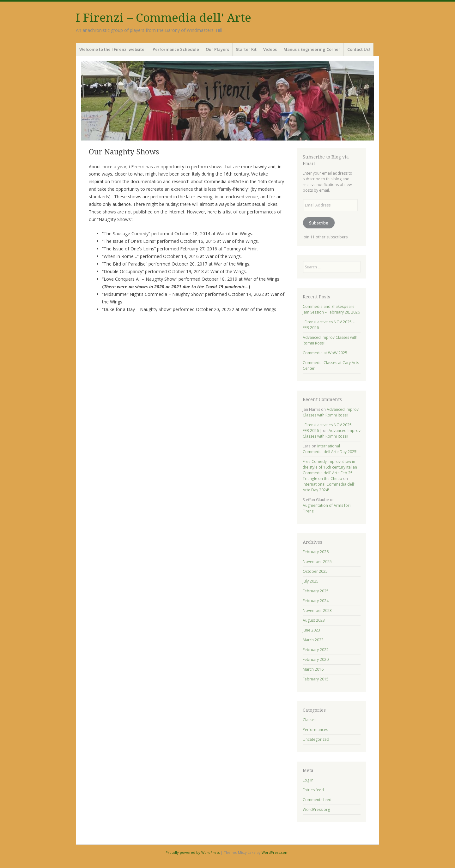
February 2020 (316, 659)
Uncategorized (316, 739)
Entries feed (313, 790)
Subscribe (319, 223)
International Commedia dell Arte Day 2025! (330, 449)
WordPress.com (275, 852)
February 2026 (316, 552)
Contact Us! (359, 49)
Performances (315, 730)
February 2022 (316, 650)
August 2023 (314, 620)
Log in (308, 780)
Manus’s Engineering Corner (312, 49)
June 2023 (311, 630)
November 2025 (317, 562)
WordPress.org (316, 809)
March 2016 (313, 669)
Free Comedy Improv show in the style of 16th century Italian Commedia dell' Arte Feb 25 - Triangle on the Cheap (330, 470)
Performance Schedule (176, 49)
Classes (309, 720)
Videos (270, 49)
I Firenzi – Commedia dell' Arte (164, 18)
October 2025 (315, 571)
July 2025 (311, 581)
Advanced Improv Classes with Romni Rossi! (331, 412)
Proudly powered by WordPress (193, 852)
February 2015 (316, 679)
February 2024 (316, 601)
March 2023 (313, 640)
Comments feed (317, 800)
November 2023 (317, 611)
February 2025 (316, 591)
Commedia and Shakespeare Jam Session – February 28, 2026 (331, 309)
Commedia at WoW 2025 (325, 353)
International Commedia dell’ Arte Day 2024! (329, 487)
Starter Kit (246, 49)
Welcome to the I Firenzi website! (112, 49)
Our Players (217, 49)
